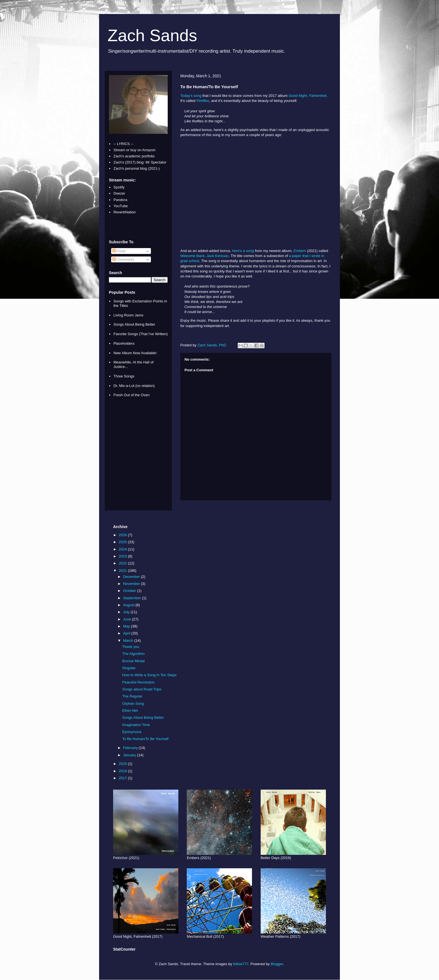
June (128, 619)
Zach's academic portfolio (134, 156)
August (129, 605)
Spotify (119, 187)
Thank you (131, 647)
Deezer (119, 193)
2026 (123, 535)
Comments (123, 259)
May (127, 626)
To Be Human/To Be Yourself (145, 739)
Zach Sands (152, 35)
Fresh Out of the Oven (131, 395)
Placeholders (124, 343)
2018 (123, 771)
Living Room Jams (128, 315)
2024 (123, 549)
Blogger (277, 964)
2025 (123, 542)
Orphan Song (133, 704)
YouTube (121, 206)
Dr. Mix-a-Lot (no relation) (134, 386)
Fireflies (203, 101)
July (127, 612)
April (127, 633)
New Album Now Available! (135, 353)
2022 (123, 563)
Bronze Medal (133, 661)
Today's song (191, 96)
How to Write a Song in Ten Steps (149, 675)
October (130, 591)
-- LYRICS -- (123, 144)
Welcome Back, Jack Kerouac (204, 256)
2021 (123, 570)
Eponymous (132, 732)
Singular (129, 668)
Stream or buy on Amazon (134, 150)
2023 (123, 556)
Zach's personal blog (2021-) (136, 168)
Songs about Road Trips (142, 689)
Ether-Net (130, 711)
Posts (119, 251)
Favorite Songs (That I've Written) (141, 334)
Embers (300, 251)
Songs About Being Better (134, 324)
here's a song (243, 251)
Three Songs (124, 376)
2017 (123, 778)
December (132, 577)
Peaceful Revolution (138, 682)
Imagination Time (136, 725)
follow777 (241, 964)
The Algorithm (133, 654)
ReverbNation (125, 212)
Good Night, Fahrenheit (308, 96)
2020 (123, 764)
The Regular (132, 696)
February (131, 748)
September (133, 598)
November (132, 584)
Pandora (120, 200)
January (130, 755)
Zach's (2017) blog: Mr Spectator (140, 162)
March (129, 641)
